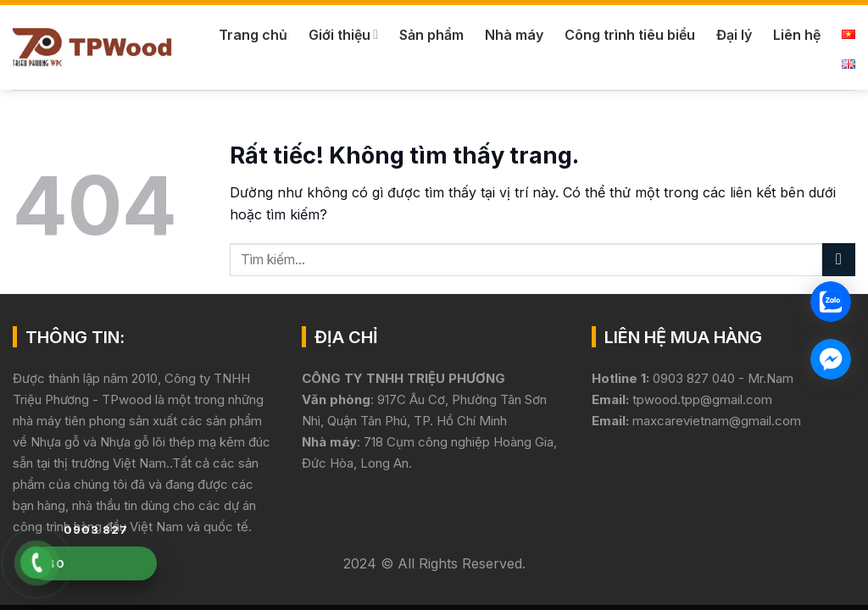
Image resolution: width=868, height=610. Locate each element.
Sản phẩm (431, 35)
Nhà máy (514, 35)
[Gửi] (839, 260)
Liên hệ (797, 35)
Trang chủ (253, 35)
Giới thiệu (343, 35)
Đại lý (734, 35)
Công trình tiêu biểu (630, 35)
